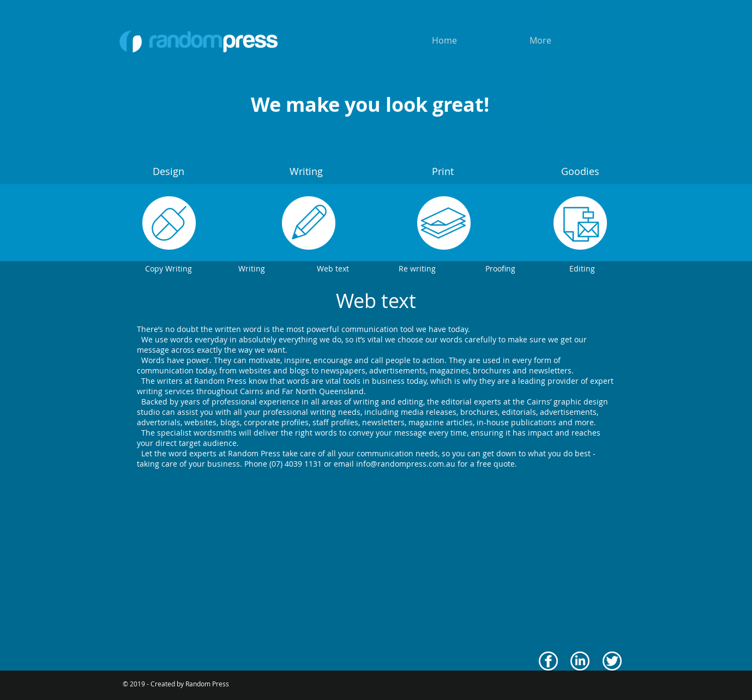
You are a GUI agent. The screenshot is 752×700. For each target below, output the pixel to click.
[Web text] (333, 269)
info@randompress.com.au (406, 464)
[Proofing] (501, 269)
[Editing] (582, 269)
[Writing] (252, 269)
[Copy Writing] (169, 269)
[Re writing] (417, 269)
